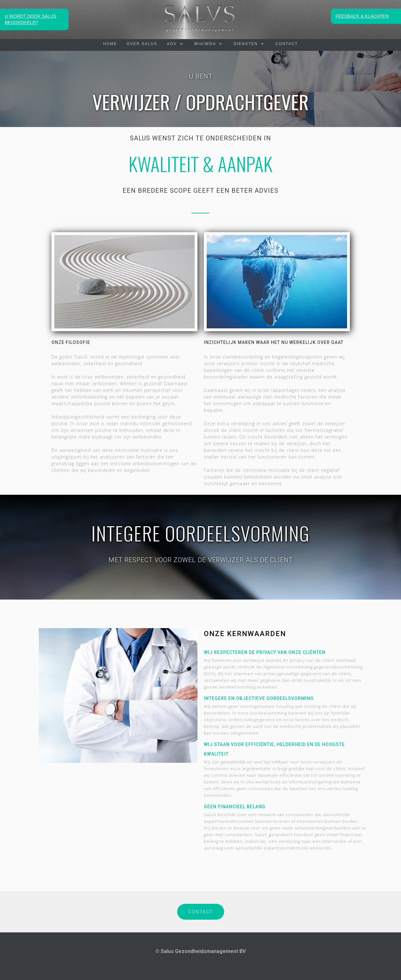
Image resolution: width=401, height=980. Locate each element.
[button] (176, 44)
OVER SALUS (142, 44)
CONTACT (201, 912)
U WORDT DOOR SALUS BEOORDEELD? (30, 19)
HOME (110, 44)
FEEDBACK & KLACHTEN (362, 16)
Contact (287, 44)
